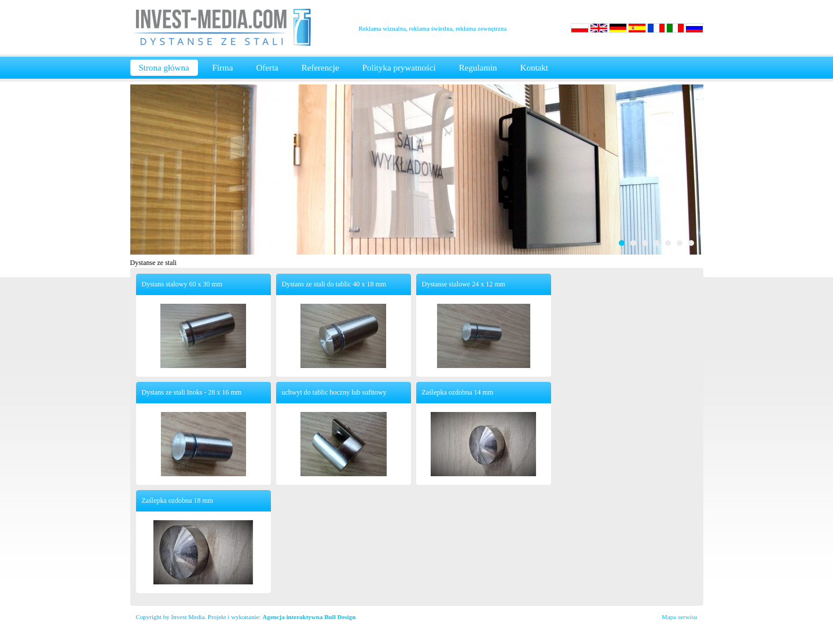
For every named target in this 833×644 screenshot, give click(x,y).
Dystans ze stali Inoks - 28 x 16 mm (192, 392)
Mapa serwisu (679, 617)
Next (688, 170)
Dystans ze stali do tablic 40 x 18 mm (334, 284)
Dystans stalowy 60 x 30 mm (182, 284)
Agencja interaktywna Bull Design (309, 617)
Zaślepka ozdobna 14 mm (458, 392)
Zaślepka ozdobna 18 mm (178, 501)
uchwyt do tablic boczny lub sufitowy (334, 392)
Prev (145, 170)
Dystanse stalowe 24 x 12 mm (464, 284)
